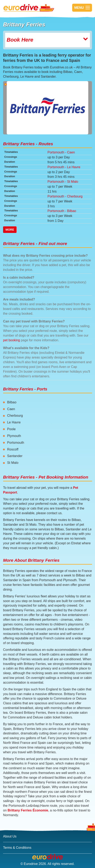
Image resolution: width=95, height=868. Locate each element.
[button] (10, 108)
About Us (10, 836)
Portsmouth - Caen (61, 152)
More (10, 230)
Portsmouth (16, 443)
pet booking (12, 340)
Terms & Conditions (17, 848)
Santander (15, 456)
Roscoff (13, 449)
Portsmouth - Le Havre (64, 167)
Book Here (47, 40)
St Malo (13, 463)
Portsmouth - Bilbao (62, 211)
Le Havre (14, 422)
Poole (11, 429)
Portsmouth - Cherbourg (65, 196)
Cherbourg (15, 416)
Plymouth (14, 436)
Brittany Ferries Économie (28, 810)
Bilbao (12, 402)
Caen (11, 409)
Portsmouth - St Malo (63, 182)
